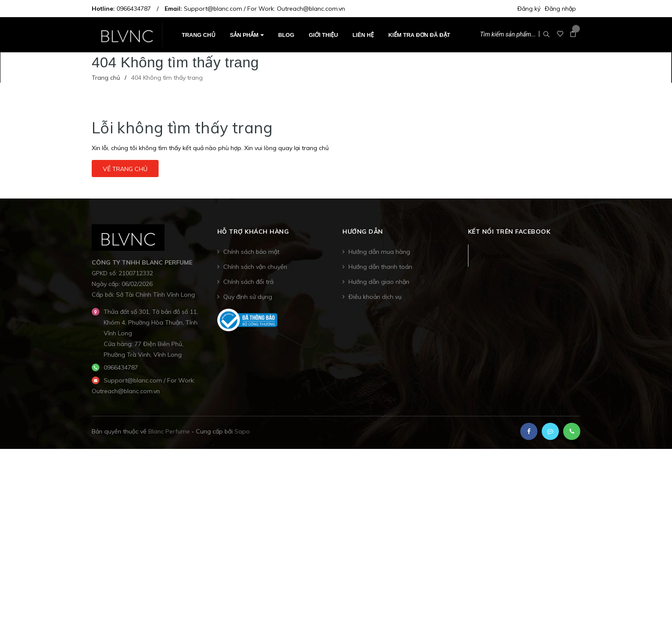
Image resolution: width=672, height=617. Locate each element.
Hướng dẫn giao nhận (379, 282)
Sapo (242, 431)
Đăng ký (529, 9)
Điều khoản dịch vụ (375, 297)
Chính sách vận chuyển (255, 267)
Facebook (496, 256)
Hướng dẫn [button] (363, 232)
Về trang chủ (125, 169)
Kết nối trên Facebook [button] (509, 232)
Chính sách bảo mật (251, 252)
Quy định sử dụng (248, 297)
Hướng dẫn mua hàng (379, 252)
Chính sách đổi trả (248, 282)
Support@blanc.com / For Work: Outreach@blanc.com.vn (264, 9)
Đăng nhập (560, 9)
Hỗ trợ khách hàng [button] (253, 232)
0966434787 (134, 9)
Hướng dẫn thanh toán (380, 267)
